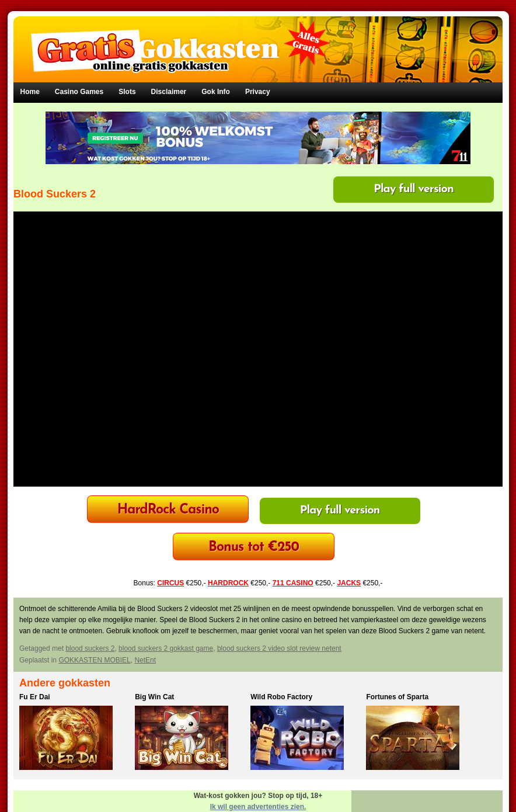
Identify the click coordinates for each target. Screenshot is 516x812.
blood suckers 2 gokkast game (166, 648)
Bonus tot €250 (254, 548)
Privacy (258, 92)
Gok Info (216, 92)
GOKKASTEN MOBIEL (94, 660)
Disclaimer (169, 92)
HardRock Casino (168, 510)
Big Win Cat (154, 697)
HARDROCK (228, 583)
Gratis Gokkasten (258, 41)
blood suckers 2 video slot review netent (279, 648)
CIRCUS (170, 583)
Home (30, 92)
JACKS (349, 583)
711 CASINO (293, 583)
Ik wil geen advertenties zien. (258, 807)
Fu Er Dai (35, 697)
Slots (127, 92)
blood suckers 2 (90, 648)
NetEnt (145, 660)
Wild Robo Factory (281, 697)
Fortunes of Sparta (397, 697)
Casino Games (79, 92)
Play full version (414, 189)
